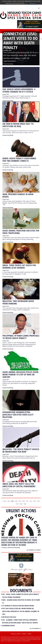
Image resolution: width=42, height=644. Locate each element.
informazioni (33, 3)
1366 (25, 504)
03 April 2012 (6, 341)
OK (27, 3)
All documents (35, 628)
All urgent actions (34, 550)
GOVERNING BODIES (9, 626)
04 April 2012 (6, 236)
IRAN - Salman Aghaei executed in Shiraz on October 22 (21, 601)
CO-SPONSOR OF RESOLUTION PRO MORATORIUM (18, 606)
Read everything (8, 101)
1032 (31, 501)
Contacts (24, 634)
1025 (5, 501)
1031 (27, 501)
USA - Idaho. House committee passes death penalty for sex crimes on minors (21, 596)
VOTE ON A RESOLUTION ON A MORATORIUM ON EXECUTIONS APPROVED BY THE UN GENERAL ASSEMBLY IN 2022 (21, 611)
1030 (23, 501)
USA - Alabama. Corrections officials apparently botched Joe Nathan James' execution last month (20, 621)
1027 (12, 501)
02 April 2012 (6, 420)
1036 (21, 504)
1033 (35, 501)
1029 (20, 501)
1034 (38, 501)
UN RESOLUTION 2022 (9, 617)
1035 (17, 504)
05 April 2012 (6, 94)
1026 (8, 501)
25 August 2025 (6, 548)
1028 (16, 501)
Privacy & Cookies (16, 634)
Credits (29, 634)
